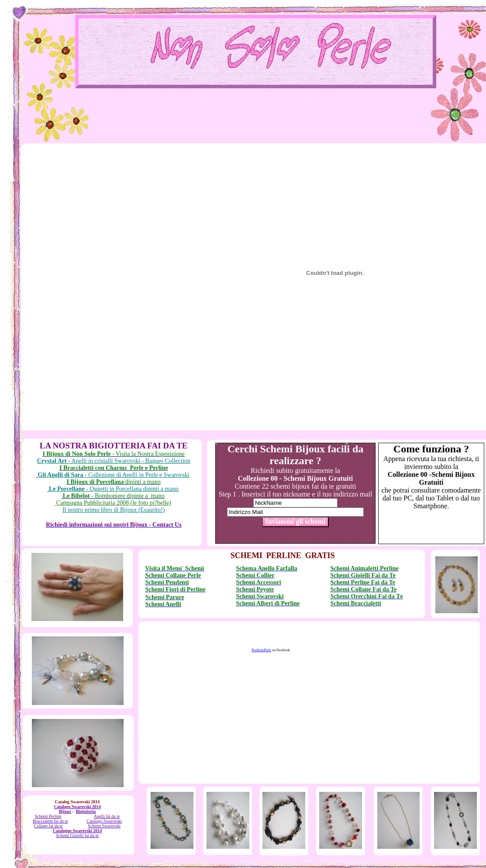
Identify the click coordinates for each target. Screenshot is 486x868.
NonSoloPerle (261, 650)
